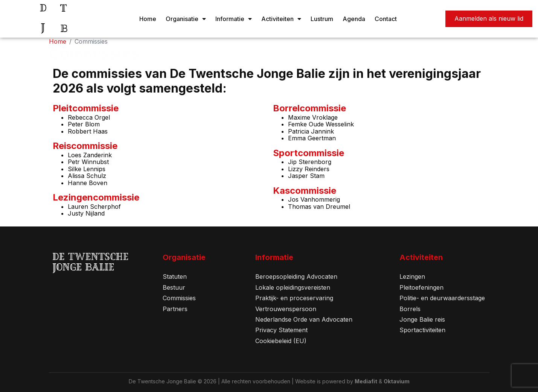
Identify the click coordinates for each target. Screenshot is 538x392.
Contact (386, 19)
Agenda (354, 19)
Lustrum (322, 19)
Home (148, 19)
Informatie (234, 19)
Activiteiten (281, 19)
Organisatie (186, 19)
